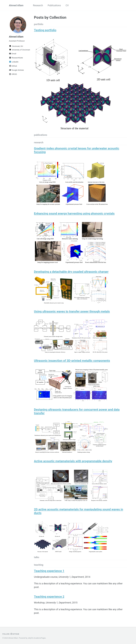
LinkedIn (14, 62)
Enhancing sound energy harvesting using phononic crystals (74, 213)
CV (67, 5)
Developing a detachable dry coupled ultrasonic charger (71, 272)
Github (13, 66)
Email (13, 54)
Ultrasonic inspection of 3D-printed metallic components (72, 361)
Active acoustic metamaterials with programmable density (73, 461)
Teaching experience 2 (49, 597)
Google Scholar (16, 70)
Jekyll (30, 638)
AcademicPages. (40, 638)
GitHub (15, 634)
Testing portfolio (45, 30)
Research (38, 5)
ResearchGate (16, 58)
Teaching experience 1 (49, 571)
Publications (54, 5)
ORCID (13, 74)
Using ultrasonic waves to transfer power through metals (72, 311)
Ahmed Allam (16, 5)
